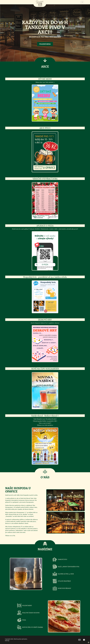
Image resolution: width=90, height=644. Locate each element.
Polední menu (45, 44)
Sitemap (7, 641)
